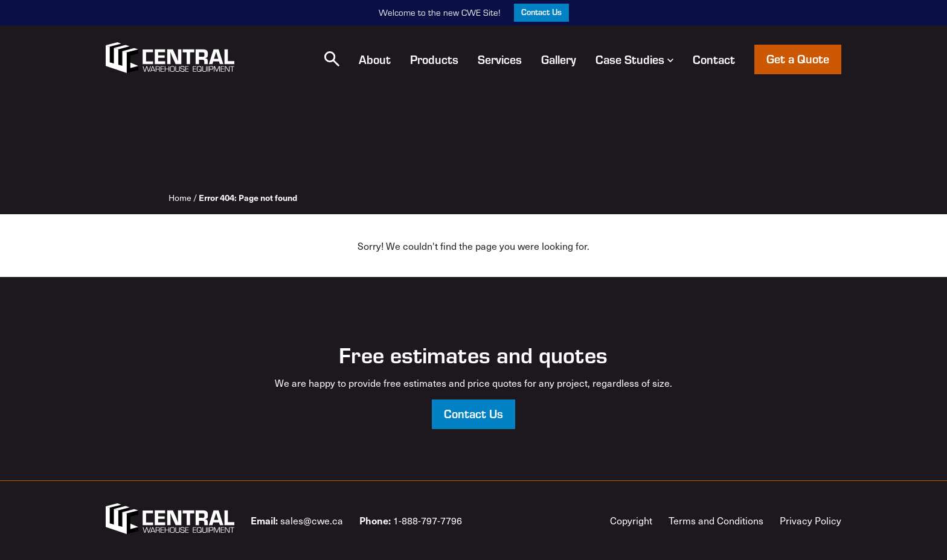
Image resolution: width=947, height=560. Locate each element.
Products (434, 59)
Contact (714, 59)
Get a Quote (798, 58)
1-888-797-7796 (411, 520)
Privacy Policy (811, 520)
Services (500, 59)
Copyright (631, 520)
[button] (332, 59)
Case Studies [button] (634, 59)
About (375, 59)
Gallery (559, 59)
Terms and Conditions (716, 520)
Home (180, 198)
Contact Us (541, 12)
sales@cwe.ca (297, 520)
